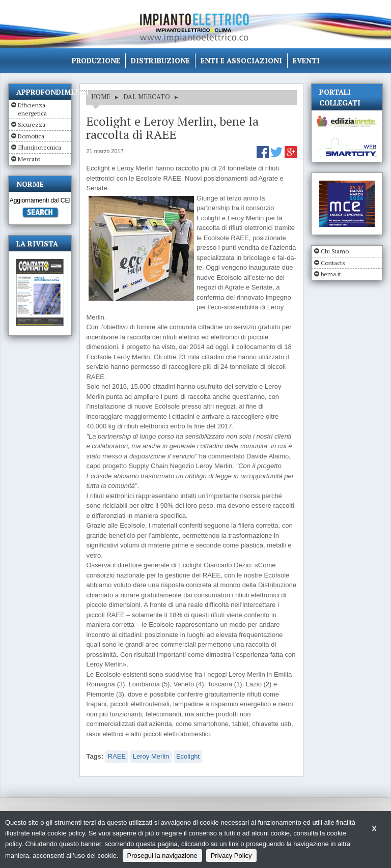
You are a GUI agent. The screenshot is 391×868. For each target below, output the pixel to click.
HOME (101, 97)
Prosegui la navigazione (162, 856)
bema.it (331, 274)
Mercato (29, 159)
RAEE (117, 756)
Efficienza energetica (32, 109)
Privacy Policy (231, 856)
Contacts (333, 263)
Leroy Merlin (151, 756)
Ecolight (188, 756)
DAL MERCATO (147, 97)
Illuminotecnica (39, 147)
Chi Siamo (335, 251)
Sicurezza (32, 124)
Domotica (31, 136)
